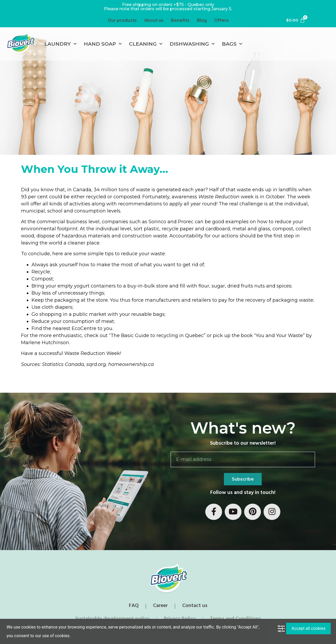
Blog (202, 20)
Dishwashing (192, 44)
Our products (122, 20)
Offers (221, 20)
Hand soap (103, 44)
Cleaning (146, 44)
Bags (232, 44)
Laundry (61, 44)
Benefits (180, 20)
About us (154, 20)
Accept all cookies (308, 628)
